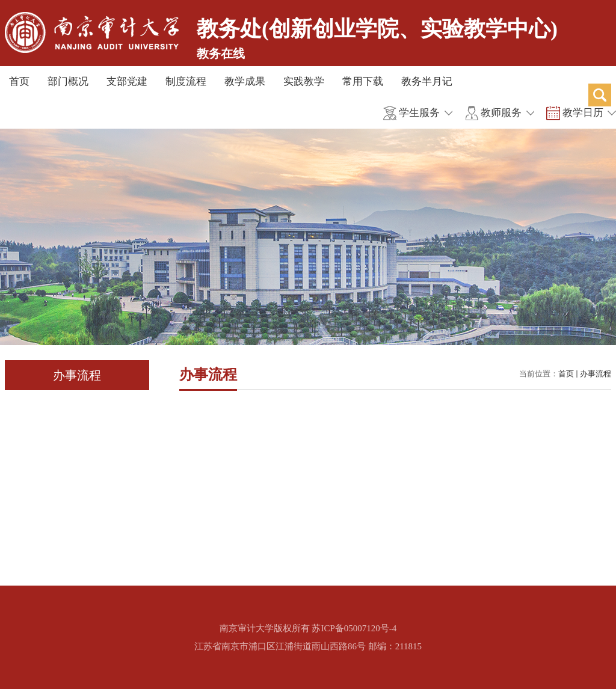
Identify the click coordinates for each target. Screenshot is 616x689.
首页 (19, 81)
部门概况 (68, 81)
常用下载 (363, 81)
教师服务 (501, 113)
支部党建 (127, 81)
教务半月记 (427, 81)
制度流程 (186, 81)
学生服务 (419, 113)
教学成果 (245, 81)
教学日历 (583, 113)
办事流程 (596, 374)
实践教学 (304, 81)
